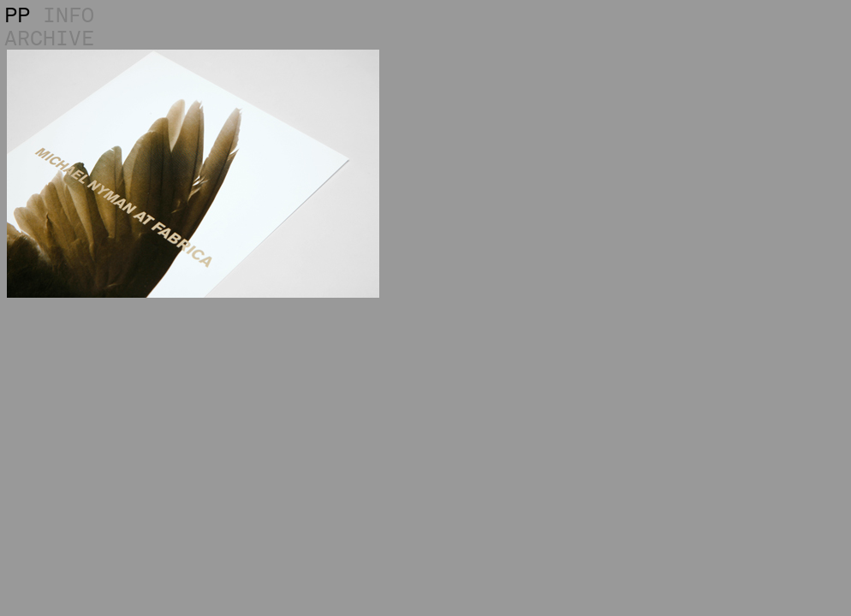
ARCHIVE (49, 38)
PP (17, 15)
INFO (68, 15)
